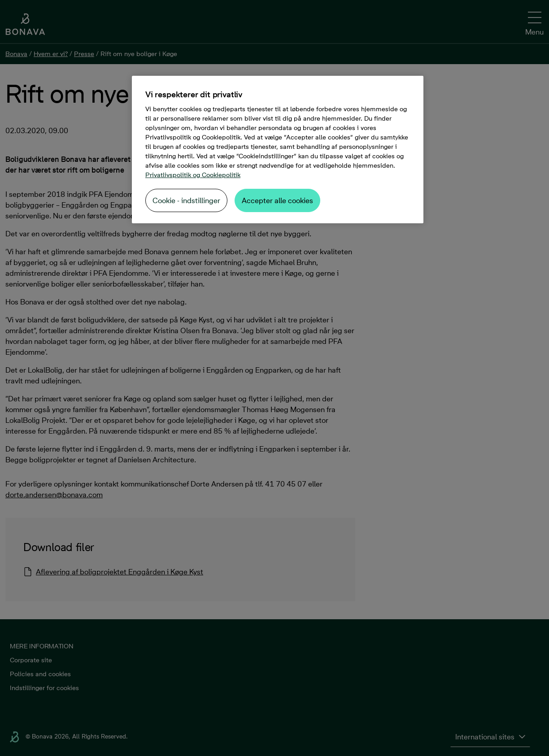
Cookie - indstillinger (186, 200)
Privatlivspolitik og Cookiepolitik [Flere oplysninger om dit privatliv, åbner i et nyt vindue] (193, 175)
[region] (278, 150)
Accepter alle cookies (277, 200)
